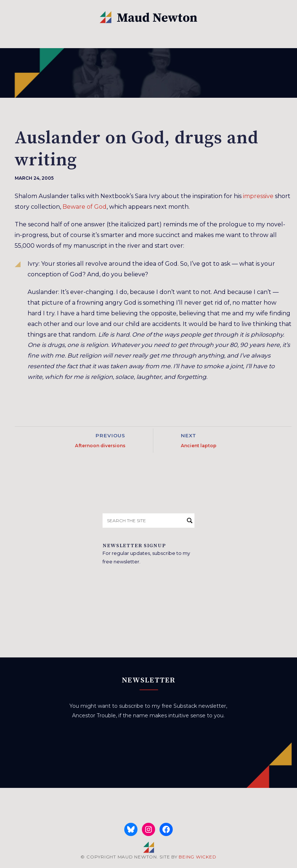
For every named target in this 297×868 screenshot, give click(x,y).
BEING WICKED (197, 857)
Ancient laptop (199, 446)
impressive (258, 196)
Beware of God (85, 207)
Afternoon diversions (100, 446)
